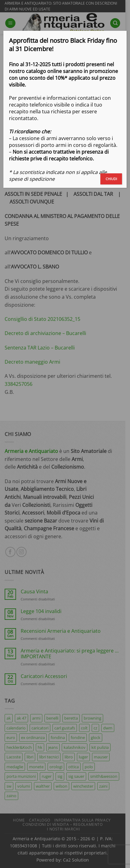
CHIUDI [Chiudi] (111, 179)
